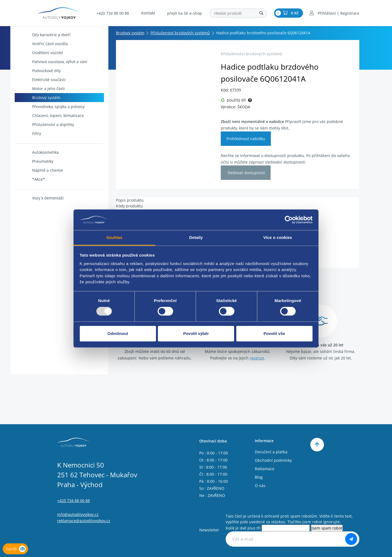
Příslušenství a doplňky (45, 124)
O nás (260, 486)
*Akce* (30, 179)
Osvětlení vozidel (39, 53)
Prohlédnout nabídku (246, 139)
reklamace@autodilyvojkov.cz (84, 521)
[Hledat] (261, 13)
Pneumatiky (35, 161)
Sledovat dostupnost (246, 173)
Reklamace (265, 469)
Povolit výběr (196, 333)
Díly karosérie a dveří (43, 35)
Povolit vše (274, 333)
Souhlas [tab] (114, 237)
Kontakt (148, 13)
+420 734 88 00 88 (113, 13)
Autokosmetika (37, 152)
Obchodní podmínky (273, 460)
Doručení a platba (271, 452)
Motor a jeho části (40, 89)
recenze (257, 358)
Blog (259, 477)
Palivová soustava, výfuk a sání (52, 62)
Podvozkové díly (38, 71)
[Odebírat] (351, 539)
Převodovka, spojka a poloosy (50, 107)
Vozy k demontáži (40, 198)
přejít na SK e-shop (185, 13)
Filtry (28, 133)
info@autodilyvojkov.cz (78, 514)
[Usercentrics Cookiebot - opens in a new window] (289, 220)
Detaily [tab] (196, 237)
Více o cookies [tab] (278, 237)
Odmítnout (118, 333)
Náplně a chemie (39, 170)
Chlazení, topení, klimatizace (50, 116)
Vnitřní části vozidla (42, 44)
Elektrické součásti (41, 80)
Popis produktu (130, 200)
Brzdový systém (38, 98)
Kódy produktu (129, 206)
